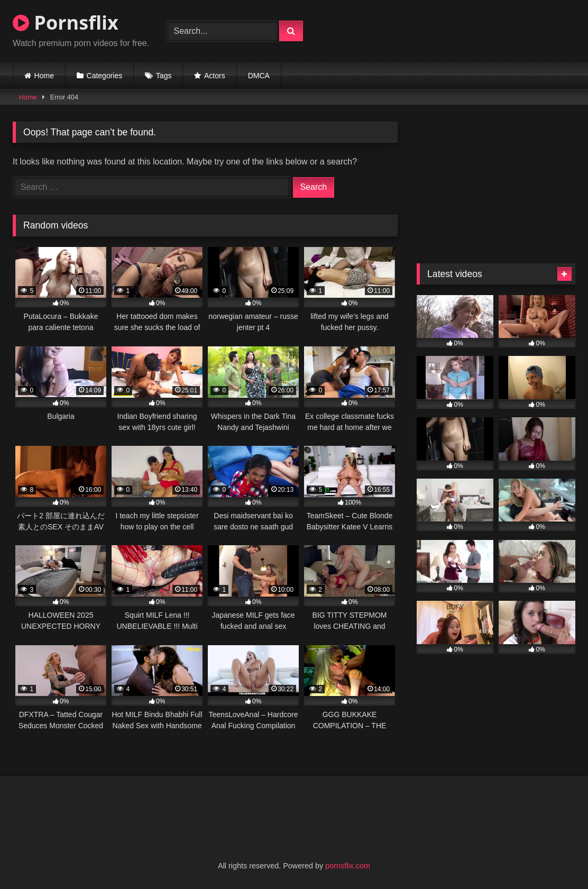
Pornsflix (66, 22)
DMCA (259, 76)
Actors (215, 76)
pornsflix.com (348, 866)
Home (44, 76)
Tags (164, 76)
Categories (105, 76)
